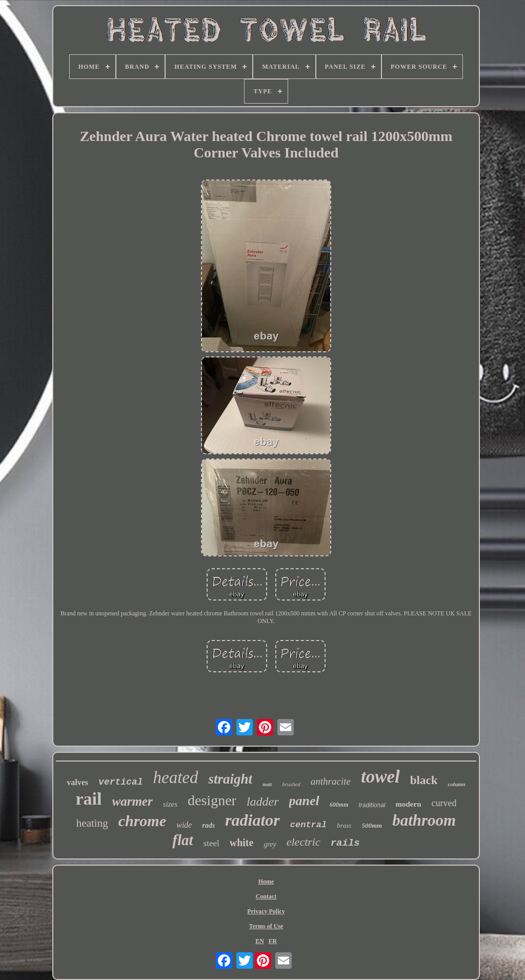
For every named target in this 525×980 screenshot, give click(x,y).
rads (208, 825)
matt (267, 784)
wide (184, 825)
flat (183, 840)
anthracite (331, 781)
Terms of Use (266, 926)
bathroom (424, 820)
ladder (263, 802)
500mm (372, 825)
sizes (170, 804)
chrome (142, 821)
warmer (133, 801)
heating (92, 823)
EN (260, 941)
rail (89, 799)
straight (230, 779)
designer (212, 800)
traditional (372, 805)
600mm (339, 805)
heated (176, 777)
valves (77, 782)
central (308, 825)
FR (273, 941)
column (456, 784)
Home (266, 882)
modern (409, 804)
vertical (120, 782)
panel (304, 801)
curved (444, 803)
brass (344, 825)
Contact (266, 896)
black (424, 780)
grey (270, 844)
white (242, 843)
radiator (253, 820)
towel (380, 777)
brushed (291, 784)
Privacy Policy (266, 911)
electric (304, 842)
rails (345, 843)
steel (211, 843)
